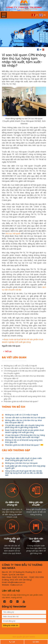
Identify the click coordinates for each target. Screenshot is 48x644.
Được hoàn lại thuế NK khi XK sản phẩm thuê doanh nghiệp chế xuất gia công (23, 341)
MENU (4, 15)
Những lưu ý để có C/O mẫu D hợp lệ (22, 415)
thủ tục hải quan (13, 234)
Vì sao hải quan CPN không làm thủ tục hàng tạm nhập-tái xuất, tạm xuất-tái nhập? (25, 436)
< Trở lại (7, 352)
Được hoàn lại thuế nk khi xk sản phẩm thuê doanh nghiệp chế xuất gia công (24, 431)
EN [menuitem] (45, 15)
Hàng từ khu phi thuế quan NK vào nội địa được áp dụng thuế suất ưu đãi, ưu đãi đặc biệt (24, 473)
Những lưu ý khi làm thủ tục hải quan (21, 463)
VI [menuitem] (37, 15)
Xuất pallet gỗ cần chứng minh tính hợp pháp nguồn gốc (25, 467)
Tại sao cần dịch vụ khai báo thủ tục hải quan (25, 418)
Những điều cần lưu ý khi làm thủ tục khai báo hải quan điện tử (23, 422)
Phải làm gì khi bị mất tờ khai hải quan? (22, 445)
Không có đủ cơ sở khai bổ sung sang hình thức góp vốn (24, 441)
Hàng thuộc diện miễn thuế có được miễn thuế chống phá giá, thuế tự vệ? (23, 460)
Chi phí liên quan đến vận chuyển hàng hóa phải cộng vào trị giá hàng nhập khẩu (25, 427)
